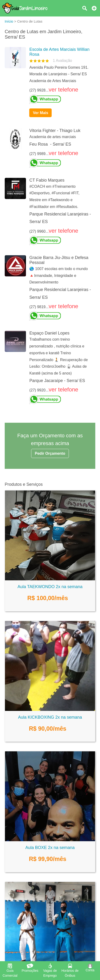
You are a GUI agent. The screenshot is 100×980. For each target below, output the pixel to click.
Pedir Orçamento (50, 453)
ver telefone (63, 90)
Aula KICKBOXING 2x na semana (50, 717)
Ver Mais (40, 113)
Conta (90, 968)
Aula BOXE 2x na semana (50, 848)
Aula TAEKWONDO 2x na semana (50, 587)
